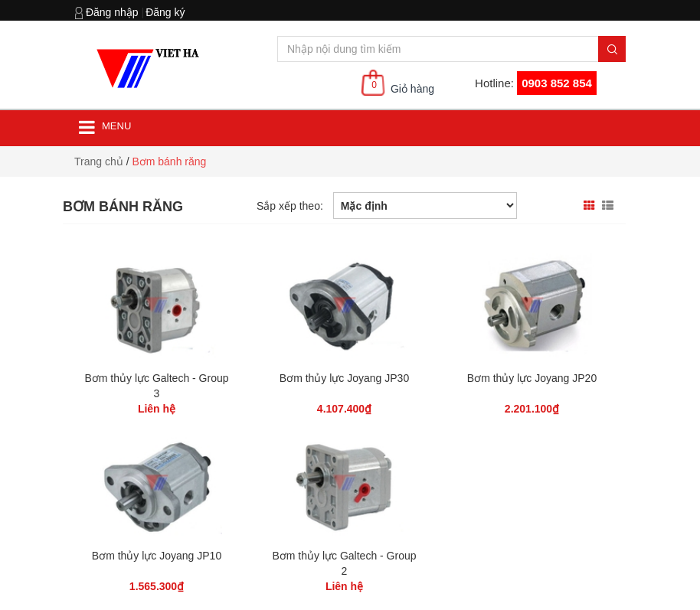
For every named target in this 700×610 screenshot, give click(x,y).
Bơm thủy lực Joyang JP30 (344, 378)
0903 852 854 (557, 83)
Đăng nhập (112, 12)
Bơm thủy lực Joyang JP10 (157, 556)
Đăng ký (165, 12)
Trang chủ (99, 161)
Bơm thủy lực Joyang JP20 (532, 378)
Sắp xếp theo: (290, 206)
